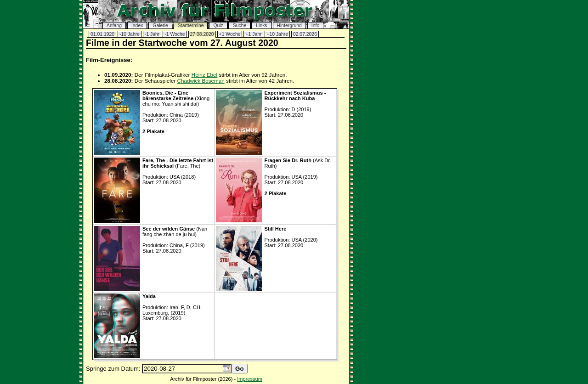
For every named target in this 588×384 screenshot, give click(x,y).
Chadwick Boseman (201, 81)
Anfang (114, 25)
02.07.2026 (305, 34)
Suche (240, 25)
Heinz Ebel (205, 75)
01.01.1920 (102, 34)
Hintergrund (289, 25)
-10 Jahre (130, 34)
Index (137, 25)
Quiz (218, 25)
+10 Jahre (277, 34)
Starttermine (191, 25)
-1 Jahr (152, 34)
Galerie (160, 25)
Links (261, 25)
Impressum (250, 379)
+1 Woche (230, 34)
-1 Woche (175, 34)
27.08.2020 (202, 34)
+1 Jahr (253, 34)
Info (315, 25)
